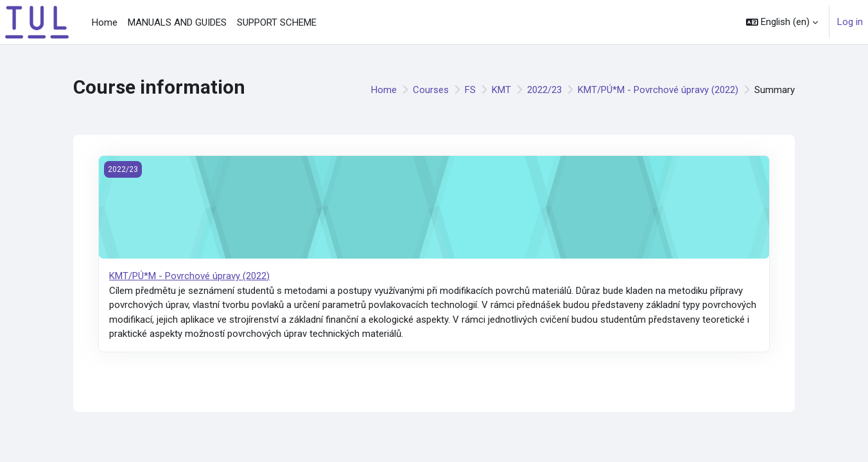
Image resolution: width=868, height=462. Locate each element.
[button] (782, 22)
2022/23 (544, 90)
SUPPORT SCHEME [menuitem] (277, 22)
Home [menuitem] (105, 22)
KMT (501, 90)
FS (470, 90)
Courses (431, 90)
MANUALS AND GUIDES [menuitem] (177, 22)
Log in (850, 22)
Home (384, 90)
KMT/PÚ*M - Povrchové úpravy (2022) (658, 90)
